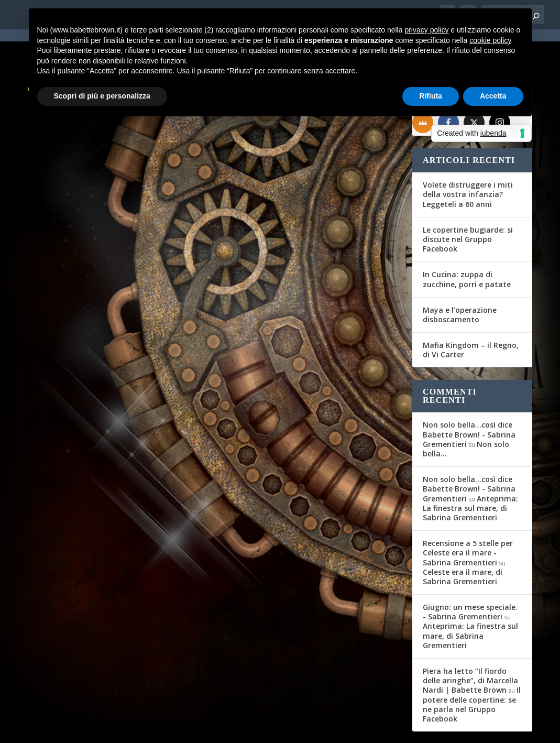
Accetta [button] (493, 96)
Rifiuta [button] (431, 96)
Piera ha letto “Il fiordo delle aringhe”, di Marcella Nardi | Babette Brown (470, 643)
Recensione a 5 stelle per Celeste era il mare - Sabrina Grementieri (468, 515)
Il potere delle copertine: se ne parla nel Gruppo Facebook (472, 666)
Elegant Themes (106, 728)
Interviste (156, 372)
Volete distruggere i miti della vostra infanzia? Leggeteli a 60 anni (468, 156)
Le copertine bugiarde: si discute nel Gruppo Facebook (468, 201)
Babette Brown (68, 372)
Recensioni (349, 391)
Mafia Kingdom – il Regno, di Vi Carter (471, 312)
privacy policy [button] (426, 30)
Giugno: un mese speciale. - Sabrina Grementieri (470, 574)
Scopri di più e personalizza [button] (102, 96)
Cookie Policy (318, 728)
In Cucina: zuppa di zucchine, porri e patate (467, 241)
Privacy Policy (263, 728)
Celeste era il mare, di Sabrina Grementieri (463, 539)
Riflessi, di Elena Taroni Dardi (308, 374)
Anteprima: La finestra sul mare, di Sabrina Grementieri (470, 470)
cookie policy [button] (490, 40)
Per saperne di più (83, 455)
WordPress (211, 728)
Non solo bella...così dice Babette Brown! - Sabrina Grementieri (469, 396)
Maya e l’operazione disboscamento (460, 277)
